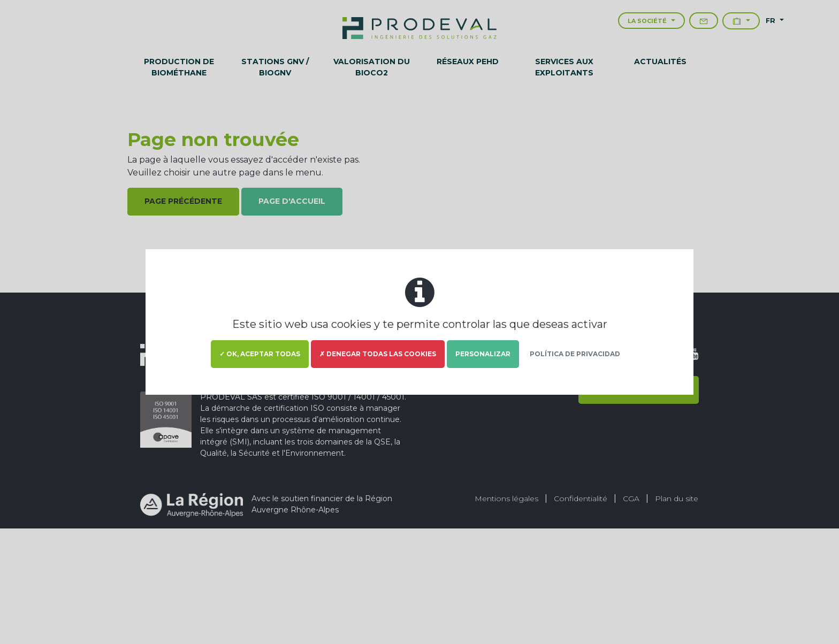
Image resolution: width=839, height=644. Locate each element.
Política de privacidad (575, 354)
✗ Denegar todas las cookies (378, 354)
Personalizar (483, 354)
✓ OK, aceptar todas (260, 354)
